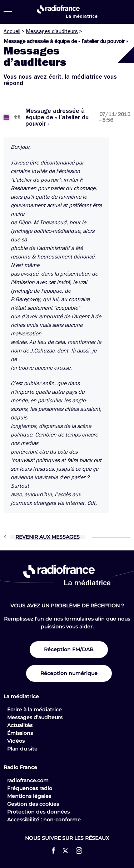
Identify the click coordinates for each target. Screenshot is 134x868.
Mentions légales (29, 796)
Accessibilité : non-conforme (44, 820)
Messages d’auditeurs (52, 31)
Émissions (20, 733)
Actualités (20, 725)
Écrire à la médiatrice (34, 710)
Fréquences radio (30, 788)
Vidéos (16, 741)
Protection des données (38, 812)
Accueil (12, 31)
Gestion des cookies (33, 804)
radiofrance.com (28, 780)
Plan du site (22, 749)
